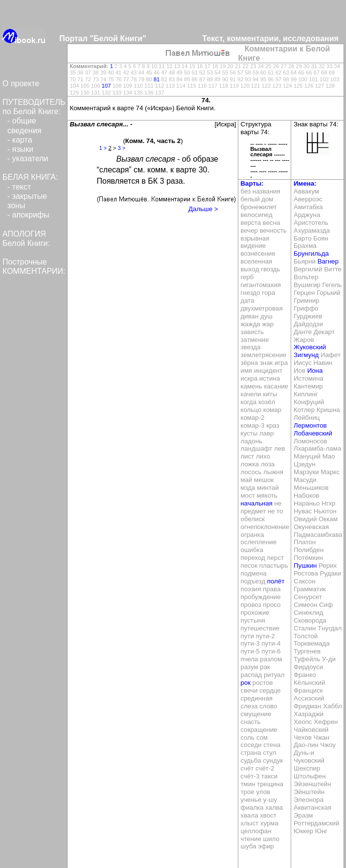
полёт (276, 581)
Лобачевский (313, 433)
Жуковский (310, 347)
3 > (121, 148)
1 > (103, 148)
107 (106, 86)
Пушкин (305, 566)
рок (246, 683)
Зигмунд (306, 355)
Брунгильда (311, 253)
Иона (315, 371)
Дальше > (203, 209)
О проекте (21, 84)
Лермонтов (310, 425)
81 (157, 79)
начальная (257, 503)
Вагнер (328, 261)
